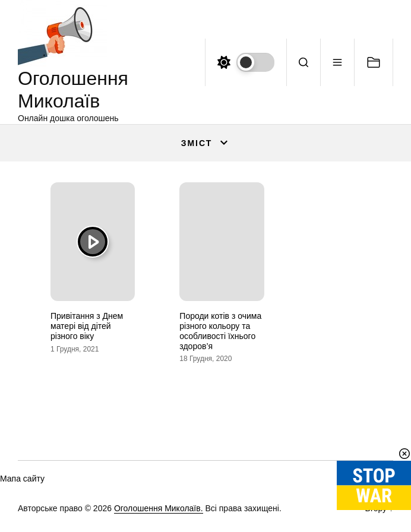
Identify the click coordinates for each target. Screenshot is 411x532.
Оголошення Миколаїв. (159, 508)
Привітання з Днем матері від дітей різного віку (87, 326)
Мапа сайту (22, 479)
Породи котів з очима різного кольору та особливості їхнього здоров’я (220, 331)
